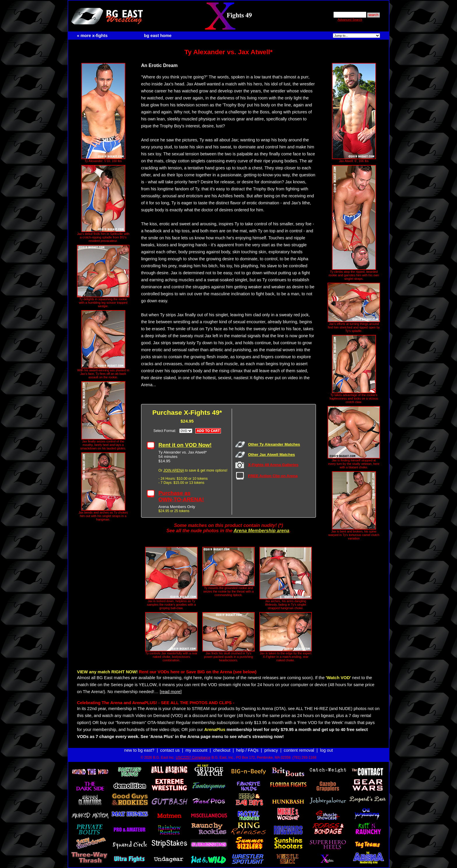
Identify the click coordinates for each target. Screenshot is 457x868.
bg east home (158, 36)
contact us (170, 750)
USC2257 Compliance (193, 758)
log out (326, 750)
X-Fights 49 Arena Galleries (273, 465)
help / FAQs (247, 750)
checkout (222, 750)
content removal (299, 750)
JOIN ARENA (174, 470)
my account (197, 750)
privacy (271, 750)
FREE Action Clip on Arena (273, 476)
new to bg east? (139, 750)
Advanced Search (350, 20)
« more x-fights (92, 36)
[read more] (171, 692)
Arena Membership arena (261, 531)
